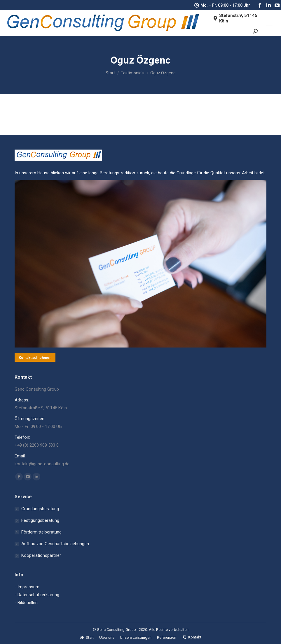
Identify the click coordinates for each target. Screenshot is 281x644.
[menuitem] (87, 637)
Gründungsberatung (40, 509)
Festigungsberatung (40, 520)
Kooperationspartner (41, 555)
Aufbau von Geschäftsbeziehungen (55, 544)
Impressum (28, 587)
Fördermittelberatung (41, 532)
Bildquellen (28, 603)
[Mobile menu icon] (269, 23)
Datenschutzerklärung (38, 595)
